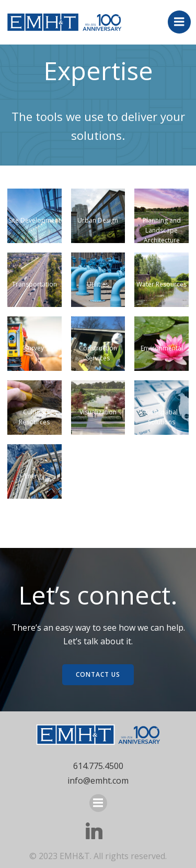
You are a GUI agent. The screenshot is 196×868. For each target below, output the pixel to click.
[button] (34, 216)
